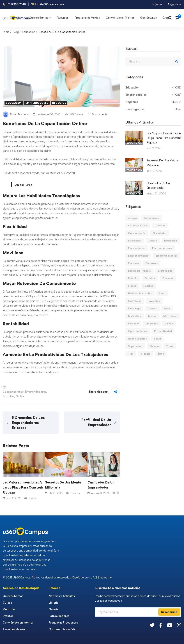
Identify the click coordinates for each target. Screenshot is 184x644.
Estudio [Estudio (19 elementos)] (133, 278)
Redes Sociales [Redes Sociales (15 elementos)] (137, 339)
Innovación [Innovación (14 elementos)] (135, 301)
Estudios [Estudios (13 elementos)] (150, 278)
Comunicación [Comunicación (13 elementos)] (137, 233)
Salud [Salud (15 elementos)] (157, 339)
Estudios (8, 396)
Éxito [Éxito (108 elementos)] (161, 354)
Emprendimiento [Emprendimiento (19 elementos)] (138, 256)
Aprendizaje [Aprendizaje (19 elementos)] (151, 218)
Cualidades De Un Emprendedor (101, 485)
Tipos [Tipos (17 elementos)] (170, 346)
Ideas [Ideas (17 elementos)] (162, 293)
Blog (16, 32)
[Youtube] (170, 625)
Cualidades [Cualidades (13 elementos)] (160, 233)
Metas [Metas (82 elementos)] (152, 316)
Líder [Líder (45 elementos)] (167, 308)
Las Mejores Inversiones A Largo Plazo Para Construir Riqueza (23, 487)
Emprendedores (37, 103)
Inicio (6, 32)
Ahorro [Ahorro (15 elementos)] (132, 218)
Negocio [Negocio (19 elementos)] (133, 323)
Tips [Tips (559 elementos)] (131, 354)
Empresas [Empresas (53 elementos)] (152, 263)
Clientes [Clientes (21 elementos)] (160, 225)
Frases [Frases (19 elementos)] (132, 286)
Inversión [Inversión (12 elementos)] (154, 301)
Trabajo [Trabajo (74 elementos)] (146, 354)
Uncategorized (153, 109)
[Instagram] (179, 625)
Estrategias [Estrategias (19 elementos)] (165, 271)
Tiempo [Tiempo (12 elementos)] (154, 346)
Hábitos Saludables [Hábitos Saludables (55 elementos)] (140, 293)
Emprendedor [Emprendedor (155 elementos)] (137, 248)
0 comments (98, 114)
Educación (29, 32)
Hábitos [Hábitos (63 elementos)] (148, 286)
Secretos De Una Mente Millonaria (63, 485)
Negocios (59, 103)
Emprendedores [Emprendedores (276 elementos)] (162, 248)
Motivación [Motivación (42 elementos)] (170, 316)
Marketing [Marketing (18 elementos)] (135, 316)
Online (20, 396)
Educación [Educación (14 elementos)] (171, 240)
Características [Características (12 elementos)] (138, 225)
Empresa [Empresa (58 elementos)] (133, 263)
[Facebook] (161, 625)
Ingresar (157, 4)
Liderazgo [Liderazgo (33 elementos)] (134, 308)
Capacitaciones (13, 392)
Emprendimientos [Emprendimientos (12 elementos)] (167, 256)
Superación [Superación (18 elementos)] (135, 346)
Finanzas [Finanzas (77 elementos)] (168, 278)
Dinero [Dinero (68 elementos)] (153, 240)
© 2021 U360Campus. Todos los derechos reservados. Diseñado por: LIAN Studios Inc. (58, 577)
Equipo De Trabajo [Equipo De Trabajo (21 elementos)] (139, 271)
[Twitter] (152, 625)
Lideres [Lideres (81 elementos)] (152, 308)
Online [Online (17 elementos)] (169, 323)
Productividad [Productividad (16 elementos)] (163, 331)
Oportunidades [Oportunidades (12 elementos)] (138, 331)
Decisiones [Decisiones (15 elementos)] (135, 240)
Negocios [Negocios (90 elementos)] (152, 323)
